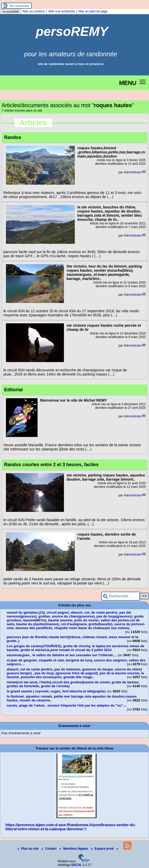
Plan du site (28, 849)
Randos (13, 137)
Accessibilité (11, 12)
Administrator (133, 172)
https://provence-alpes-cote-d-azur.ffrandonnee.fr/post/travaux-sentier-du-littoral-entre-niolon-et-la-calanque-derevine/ (71, 827)
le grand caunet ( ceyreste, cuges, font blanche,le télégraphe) (56, 691)
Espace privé (103, 849)
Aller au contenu (34, 11)
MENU (128, 83)
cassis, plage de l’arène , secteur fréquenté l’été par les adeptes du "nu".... (67, 705)
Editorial (13, 390)
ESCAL (77, 865)
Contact (49, 849)
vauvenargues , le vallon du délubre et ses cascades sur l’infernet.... (62, 655)
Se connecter (19, 6)
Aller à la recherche (61, 11)
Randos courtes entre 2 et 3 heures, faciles (51, 465)
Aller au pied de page (93, 11)
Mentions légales (74, 849)
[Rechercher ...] (121, 596)
